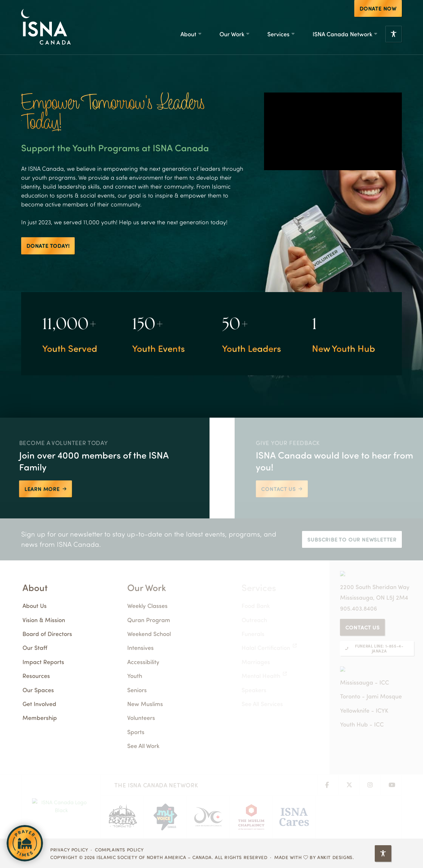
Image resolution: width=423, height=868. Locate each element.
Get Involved (56, 704)
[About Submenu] (200, 34)
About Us (51, 605)
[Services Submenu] (293, 34)
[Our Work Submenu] (248, 34)
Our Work (232, 34)
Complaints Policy (119, 849)
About (188, 34)
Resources (52, 676)
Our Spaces (54, 690)
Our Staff (51, 647)
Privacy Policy (69, 849)
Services (278, 34)
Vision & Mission (60, 620)
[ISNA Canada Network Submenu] (375, 34)
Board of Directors (63, 634)
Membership (56, 717)
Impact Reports (59, 662)
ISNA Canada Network (342, 34)
